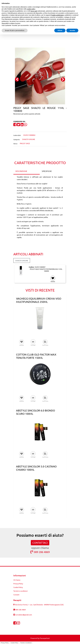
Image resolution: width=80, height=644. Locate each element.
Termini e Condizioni (26, 643)
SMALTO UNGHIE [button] (22, 260)
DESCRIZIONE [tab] (21, 171)
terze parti (34, 11)
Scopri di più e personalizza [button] (15, 30)
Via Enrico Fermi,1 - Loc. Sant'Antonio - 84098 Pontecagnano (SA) (39, 605)
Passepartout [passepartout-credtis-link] (45, 638)
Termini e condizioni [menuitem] (20, 591)
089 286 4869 (40, 552)
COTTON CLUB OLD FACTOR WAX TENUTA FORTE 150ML (36, 356)
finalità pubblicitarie (57, 15)
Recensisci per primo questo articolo (27, 114)
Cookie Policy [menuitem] (18, 587)
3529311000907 (40, 267)
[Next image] (63, 79)
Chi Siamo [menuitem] (17, 580)
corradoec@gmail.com (24, 615)
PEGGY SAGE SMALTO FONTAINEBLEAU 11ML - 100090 (46, 270)
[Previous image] (17, 79)
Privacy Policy (5, 643)
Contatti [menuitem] (16, 595)
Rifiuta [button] (60, 30)
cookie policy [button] (31, 9)
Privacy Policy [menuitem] (18, 584)
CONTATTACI (40, 543)
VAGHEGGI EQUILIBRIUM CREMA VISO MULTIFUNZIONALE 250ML (39, 300)
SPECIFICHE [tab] (47, 171)
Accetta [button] (72, 30)
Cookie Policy (15, 643)
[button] (40, 76)
